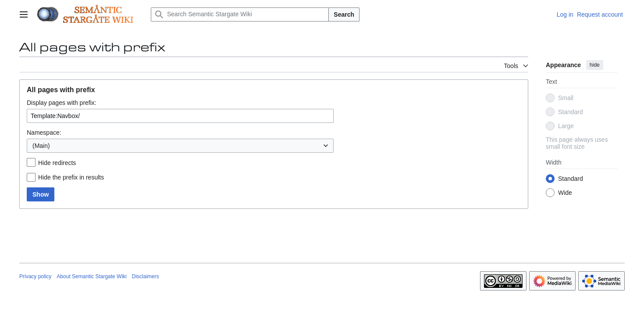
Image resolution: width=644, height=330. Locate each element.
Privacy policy (35, 276)
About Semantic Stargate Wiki (91, 276)
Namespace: (44, 133)
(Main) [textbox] (41, 146)
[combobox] (180, 146)
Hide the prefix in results (71, 177)
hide (595, 65)
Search (344, 14)
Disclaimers (146, 276)
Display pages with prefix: (62, 103)
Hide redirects (57, 163)
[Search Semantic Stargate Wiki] (240, 14)
